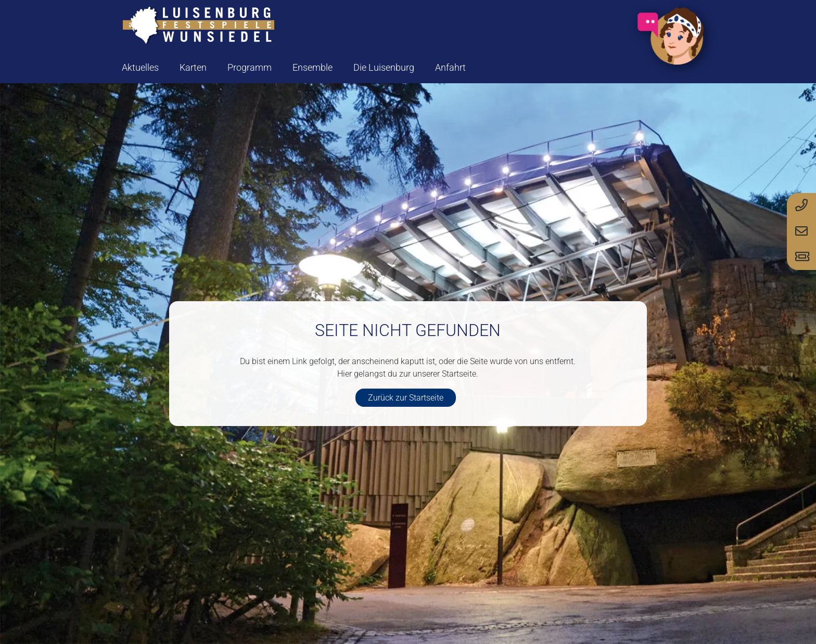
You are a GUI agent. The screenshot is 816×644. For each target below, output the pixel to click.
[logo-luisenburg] (198, 26)
